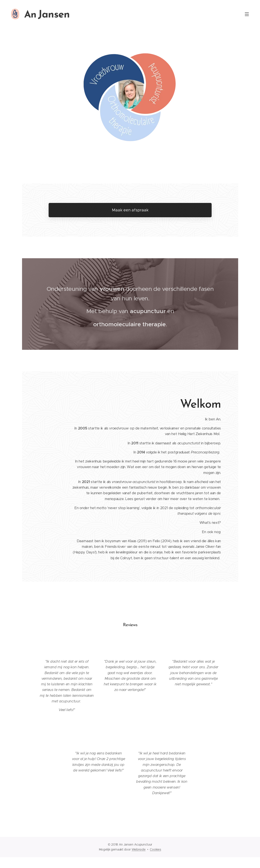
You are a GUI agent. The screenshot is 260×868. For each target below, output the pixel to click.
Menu (247, 14)
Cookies (155, 849)
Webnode (139, 849)
